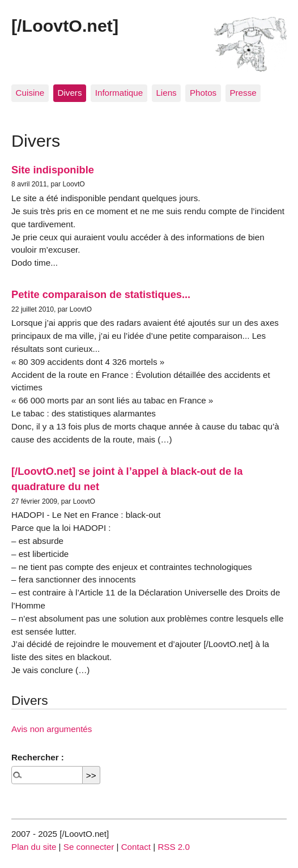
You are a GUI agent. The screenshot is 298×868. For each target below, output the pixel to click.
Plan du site (34, 847)
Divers (69, 93)
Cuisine (30, 93)
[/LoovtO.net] (65, 25)
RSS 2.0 (174, 847)
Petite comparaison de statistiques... (101, 294)
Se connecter (89, 847)
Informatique (119, 93)
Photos (203, 93)
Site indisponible (53, 170)
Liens (166, 93)
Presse (243, 93)
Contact (136, 847)
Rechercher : (38, 757)
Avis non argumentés (52, 729)
